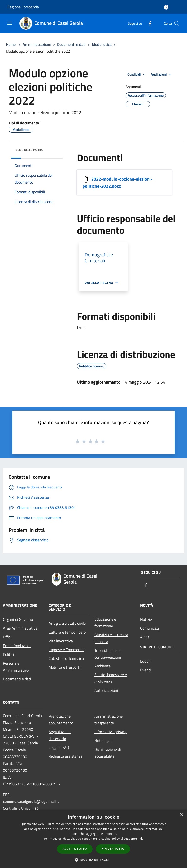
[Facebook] (148, 23)
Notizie (146, 619)
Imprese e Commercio (66, 650)
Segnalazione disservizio (60, 735)
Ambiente (103, 666)
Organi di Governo (18, 619)
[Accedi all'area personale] (166, 7)
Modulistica (102, 44)
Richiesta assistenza (65, 756)
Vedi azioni (162, 75)
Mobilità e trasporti (65, 667)
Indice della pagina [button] (29, 150)
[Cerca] (177, 23)
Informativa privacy (111, 732)
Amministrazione (37, 44)
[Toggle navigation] (10, 23)
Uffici (7, 637)
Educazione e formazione (105, 623)
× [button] (182, 815)
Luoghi (146, 661)
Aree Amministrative (20, 628)
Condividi (137, 75)
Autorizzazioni (106, 690)
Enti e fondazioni (17, 646)
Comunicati (150, 628)
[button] (93, 860)
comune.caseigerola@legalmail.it (31, 801)
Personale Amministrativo (16, 667)
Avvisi (145, 637)
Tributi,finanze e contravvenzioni (108, 654)
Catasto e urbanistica (66, 658)
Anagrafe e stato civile (67, 623)
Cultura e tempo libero (67, 632)
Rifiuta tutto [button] (113, 849)
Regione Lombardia (23, 7)
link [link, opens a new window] (140, 839)
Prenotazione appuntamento (61, 720)
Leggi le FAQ (59, 747)
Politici (9, 654)
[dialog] (93, 839)
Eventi (146, 670)
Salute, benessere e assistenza (111, 678)
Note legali (103, 741)
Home (11, 44)
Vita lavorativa (61, 641)
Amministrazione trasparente (109, 720)
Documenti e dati (71, 44)
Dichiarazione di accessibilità (108, 753)
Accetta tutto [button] (75, 849)
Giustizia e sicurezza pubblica (111, 638)
